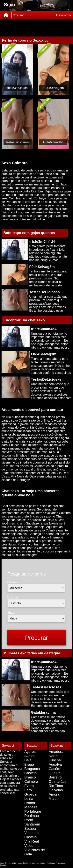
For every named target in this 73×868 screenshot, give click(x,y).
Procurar (18, 15)
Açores (30, 752)
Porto (29, 820)
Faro (28, 790)
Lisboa (30, 803)
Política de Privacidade (56, 863)
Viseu (5, 476)
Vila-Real (63, 473)
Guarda (30, 794)
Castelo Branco (30, 775)
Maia (53, 799)
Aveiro (29, 756)
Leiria (29, 799)
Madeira (31, 807)
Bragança (32, 769)
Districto (13, 597)
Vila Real (32, 841)
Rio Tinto (56, 786)
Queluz (54, 773)
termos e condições (37, 863)
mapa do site (23, 863)
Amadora (56, 752)
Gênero (13, 582)
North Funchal (55, 758)
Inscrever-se (64, 15)
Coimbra (31, 781)
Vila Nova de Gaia (23, 476)
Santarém (32, 824)
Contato (3, 865)
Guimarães (58, 781)
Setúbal (30, 828)
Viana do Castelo (31, 835)
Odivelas (56, 790)
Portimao (32, 816)
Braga (29, 764)
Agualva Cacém (55, 767)
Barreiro (55, 777)
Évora (29, 786)
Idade (11, 613)
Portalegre (33, 811)
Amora (54, 794)
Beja (28, 760)
